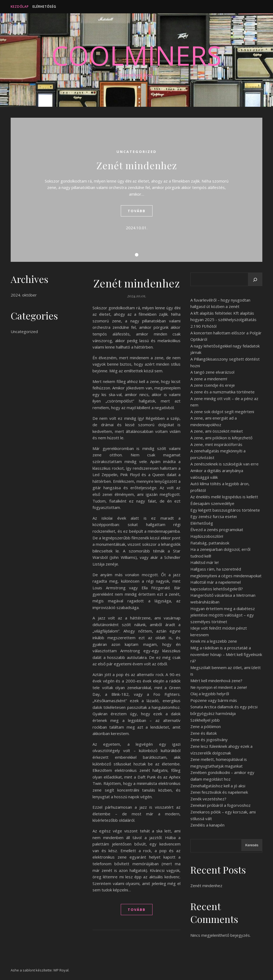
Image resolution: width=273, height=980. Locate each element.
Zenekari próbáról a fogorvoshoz (220, 805)
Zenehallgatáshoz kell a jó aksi (218, 786)
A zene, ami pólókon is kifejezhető (221, 438)
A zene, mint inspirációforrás (216, 444)
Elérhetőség (44, 7)
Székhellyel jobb (205, 720)
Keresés (252, 845)
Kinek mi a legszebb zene (214, 641)
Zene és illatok (204, 733)
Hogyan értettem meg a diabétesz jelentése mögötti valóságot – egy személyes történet (223, 615)
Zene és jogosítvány (209, 740)
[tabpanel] (136, 190)
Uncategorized (137, 152)
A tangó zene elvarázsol (212, 372)
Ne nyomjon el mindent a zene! (219, 687)
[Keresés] (255, 280)
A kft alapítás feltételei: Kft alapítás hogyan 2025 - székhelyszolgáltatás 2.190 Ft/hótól (223, 320)
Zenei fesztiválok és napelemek (219, 792)
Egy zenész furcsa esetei (214, 516)
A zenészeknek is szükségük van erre (224, 464)
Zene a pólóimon (206, 726)
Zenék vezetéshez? (208, 799)
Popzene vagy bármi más (214, 700)
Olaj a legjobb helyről (210, 694)
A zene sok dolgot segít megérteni (222, 412)
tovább (137, 211)
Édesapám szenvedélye (212, 503)
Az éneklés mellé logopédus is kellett (224, 497)
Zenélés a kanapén (207, 825)
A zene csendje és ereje (213, 385)
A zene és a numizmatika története (222, 392)
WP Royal (61, 970)
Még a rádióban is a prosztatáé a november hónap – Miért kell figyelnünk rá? (226, 654)
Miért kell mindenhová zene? (216, 681)
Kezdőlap (20, 7)
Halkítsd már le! (204, 562)
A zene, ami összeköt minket (217, 431)
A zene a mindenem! (209, 379)
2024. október (24, 295)
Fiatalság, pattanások (210, 543)
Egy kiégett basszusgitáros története (225, 510)
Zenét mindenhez (137, 165)
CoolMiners (136, 55)
